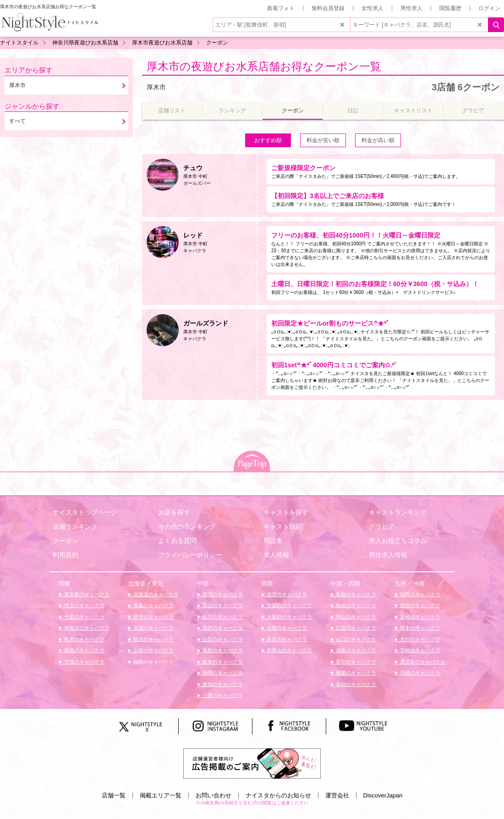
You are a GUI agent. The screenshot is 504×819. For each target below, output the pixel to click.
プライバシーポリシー (190, 555)
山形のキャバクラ (153, 650)
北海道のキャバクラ (155, 594)
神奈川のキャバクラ (86, 628)
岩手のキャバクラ (153, 617)
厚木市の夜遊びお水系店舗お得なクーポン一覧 (264, 66)
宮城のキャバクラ (153, 628)
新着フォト (281, 8)
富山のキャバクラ (222, 605)
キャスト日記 (283, 526)
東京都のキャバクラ (86, 594)
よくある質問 (177, 541)
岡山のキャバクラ (355, 617)
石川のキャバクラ (222, 617)
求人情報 (276, 555)
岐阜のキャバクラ (222, 662)
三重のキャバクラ (222, 695)
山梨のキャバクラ (222, 639)
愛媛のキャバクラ (355, 673)
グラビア (382, 526)
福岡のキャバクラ (419, 594)
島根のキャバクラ (355, 605)
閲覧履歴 (450, 8)
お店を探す (174, 512)
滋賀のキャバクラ (286, 594)
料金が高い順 (378, 140)
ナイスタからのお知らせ (278, 795)
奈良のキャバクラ (286, 639)
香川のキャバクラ (355, 662)
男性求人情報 (388, 555)
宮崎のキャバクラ (419, 650)
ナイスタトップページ (85, 512)
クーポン (66, 541)
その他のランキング (187, 526)
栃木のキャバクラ (84, 639)
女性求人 (373, 8)
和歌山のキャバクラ (289, 650)
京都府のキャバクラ (289, 605)
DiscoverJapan (383, 795)
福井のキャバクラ (222, 628)
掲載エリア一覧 (161, 795)
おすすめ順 (268, 140)
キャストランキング (398, 512)
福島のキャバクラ (153, 662)
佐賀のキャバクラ (419, 605)
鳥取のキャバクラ (355, 594)
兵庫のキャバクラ (286, 628)
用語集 (273, 541)
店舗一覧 (114, 795)
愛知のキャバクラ (222, 684)
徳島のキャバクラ (355, 650)
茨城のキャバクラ (84, 662)
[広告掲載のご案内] (252, 763)
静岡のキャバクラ (222, 673)
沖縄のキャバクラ (419, 673)
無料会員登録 (328, 8)
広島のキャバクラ (355, 628)
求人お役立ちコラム (398, 541)
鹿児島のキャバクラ (422, 662)
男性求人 (411, 8)
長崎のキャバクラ (419, 617)
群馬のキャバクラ (84, 650)
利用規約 (66, 555)
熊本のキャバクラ (419, 628)
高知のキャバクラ (355, 684)
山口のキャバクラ (355, 639)
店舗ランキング (75, 526)
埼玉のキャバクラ (84, 605)
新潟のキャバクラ (222, 594)
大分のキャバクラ (419, 639)
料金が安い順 (323, 140)
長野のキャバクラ (222, 650)
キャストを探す (286, 512)
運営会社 (337, 795)
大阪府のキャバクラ (289, 617)
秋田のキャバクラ (153, 639)
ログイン (489, 8)
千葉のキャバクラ (84, 617)
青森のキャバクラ (153, 605)
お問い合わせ (214, 795)
